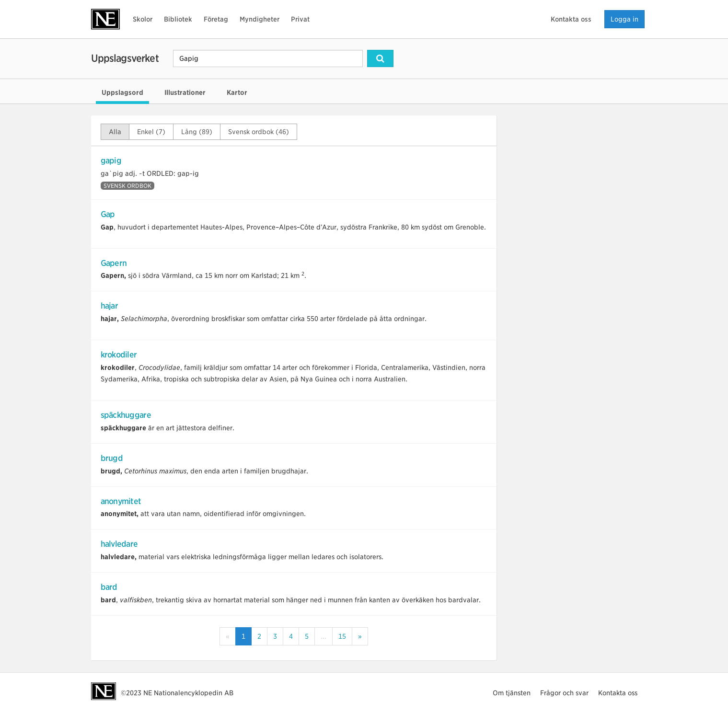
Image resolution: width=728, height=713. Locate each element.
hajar (109, 306)
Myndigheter (260, 19)
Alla (115, 132)
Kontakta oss (571, 19)
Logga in (624, 19)
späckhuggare (126, 415)
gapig (111, 161)
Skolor (143, 19)
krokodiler (119, 355)
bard (109, 587)
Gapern (114, 263)
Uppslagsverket (125, 58)
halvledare (119, 544)
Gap (108, 214)
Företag (216, 19)
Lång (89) (197, 132)
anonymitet (121, 501)
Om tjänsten (512, 693)
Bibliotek (178, 19)
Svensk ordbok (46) (259, 132)
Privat (300, 19)
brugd (112, 458)
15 (342, 636)
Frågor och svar (564, 693)
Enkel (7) (151, 132)
